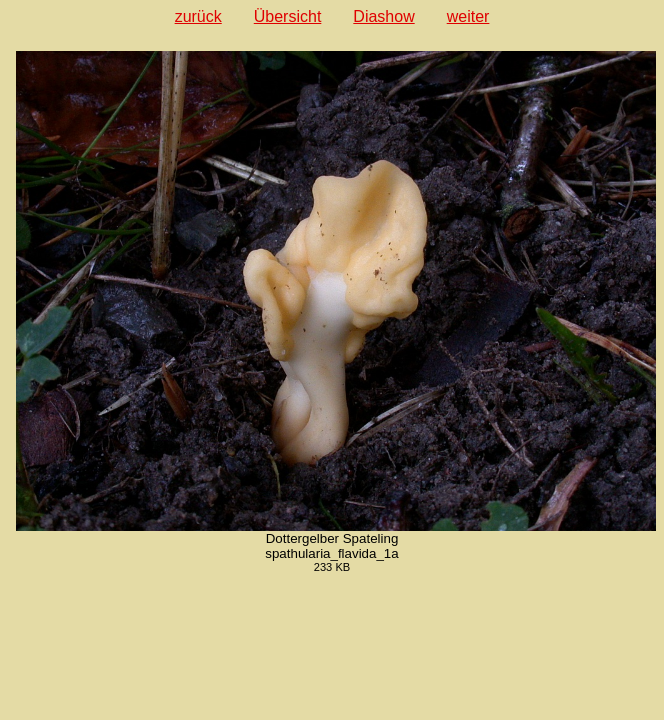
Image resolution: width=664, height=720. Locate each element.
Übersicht (288, 16)
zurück (198, 16)
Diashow (383, 16)
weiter (468, 16)
